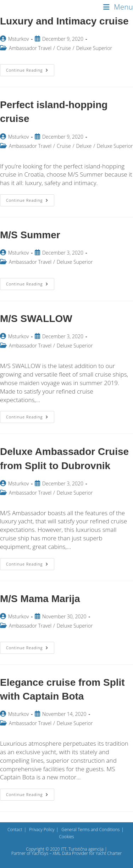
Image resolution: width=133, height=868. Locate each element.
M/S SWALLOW (36, 319)
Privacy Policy (42, 830)
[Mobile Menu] (118, 7)
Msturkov (18, 39)
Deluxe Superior (94, 48)
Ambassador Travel (30, 48)
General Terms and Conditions (90, 830)
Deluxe (84, 146)
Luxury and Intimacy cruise (64, 21)
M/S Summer (30, 235)
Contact (15, 830)
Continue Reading (30, 71)
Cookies (66, 837)
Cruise (64, 48)
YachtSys (40, 853)
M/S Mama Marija (40, 599)
